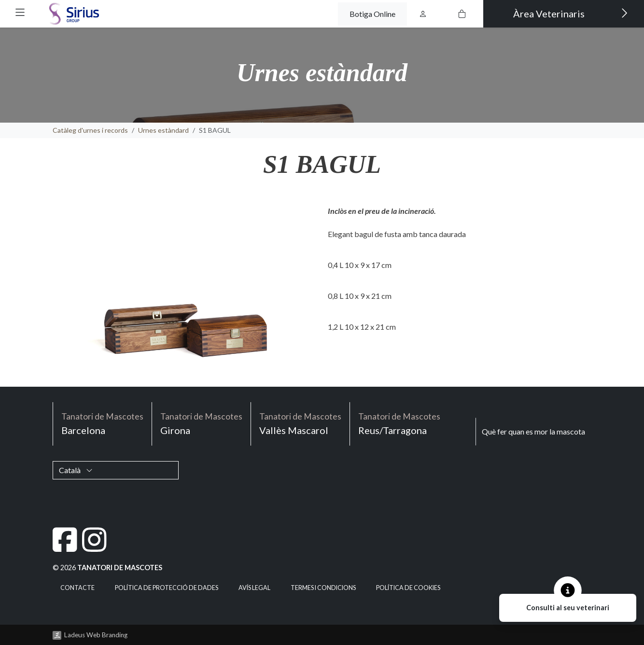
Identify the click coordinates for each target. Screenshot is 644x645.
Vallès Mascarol (300, 423)
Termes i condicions (323, 588)
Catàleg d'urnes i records (90, 130)
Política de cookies (408, 588)
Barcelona (102, 423)
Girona (201, 423)
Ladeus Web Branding (96, 635)
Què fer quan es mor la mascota (533, 431)
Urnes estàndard (163, 130)
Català (76, 470)
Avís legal (254, 588)
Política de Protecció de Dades (167, 588)
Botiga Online (372, 14)
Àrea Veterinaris (571, 13)
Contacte (77, 588)
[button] (20, 12)
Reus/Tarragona (399, 423)
